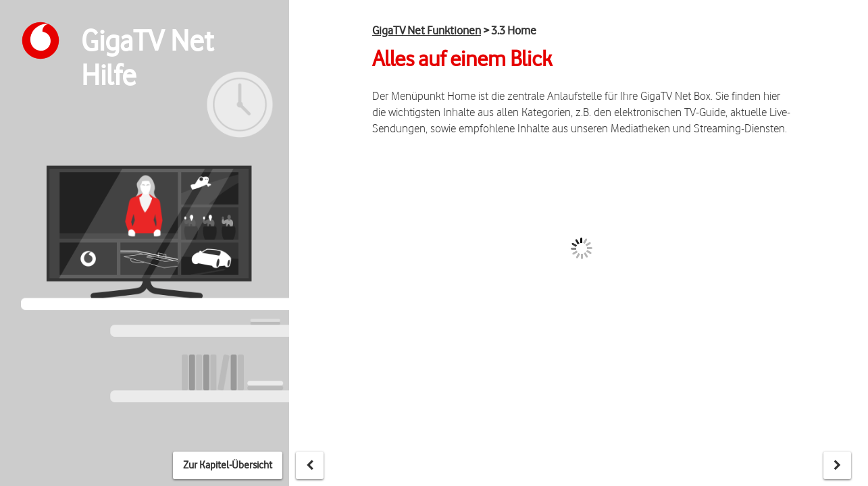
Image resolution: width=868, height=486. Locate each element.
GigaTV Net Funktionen (427, 30)
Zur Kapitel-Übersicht (228, 465)
